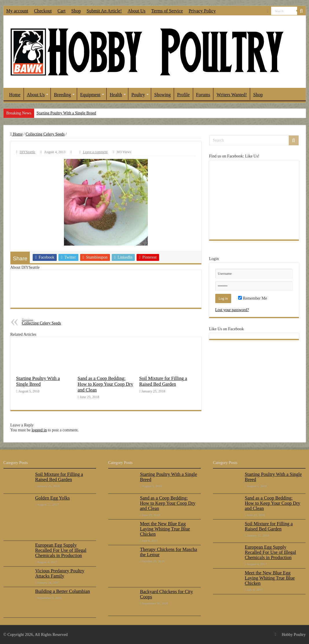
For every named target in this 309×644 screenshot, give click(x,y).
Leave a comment (95, 152)
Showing (162, 95)
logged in (39, 430)
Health (116, 95)
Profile (183, 95)
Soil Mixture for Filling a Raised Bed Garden (163, 381)
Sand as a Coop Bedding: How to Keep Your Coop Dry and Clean (105, 384)
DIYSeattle (27, 152)
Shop (76, 11)
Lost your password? (232, 310)
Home (15, 95)
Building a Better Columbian (63, 591)
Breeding (62, 95)
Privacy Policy (202, 11)
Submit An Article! (104, 11)
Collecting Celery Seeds (45, 134)
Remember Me (253, 298)
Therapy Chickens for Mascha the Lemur (169, 552)
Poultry (138, 95)
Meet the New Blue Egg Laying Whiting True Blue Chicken (165, 529)
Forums (203, 95)
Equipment (90, 95)
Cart (62, 11)
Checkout (43, 11)
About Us (137, 11)
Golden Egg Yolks (53, 498)
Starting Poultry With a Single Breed (66, 113)
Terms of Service (167, 11)
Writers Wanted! (232, 95)
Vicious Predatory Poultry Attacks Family (60, 573)
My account (17, 11)
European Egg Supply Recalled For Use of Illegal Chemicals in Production (61, 550)
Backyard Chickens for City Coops (167, 594)
